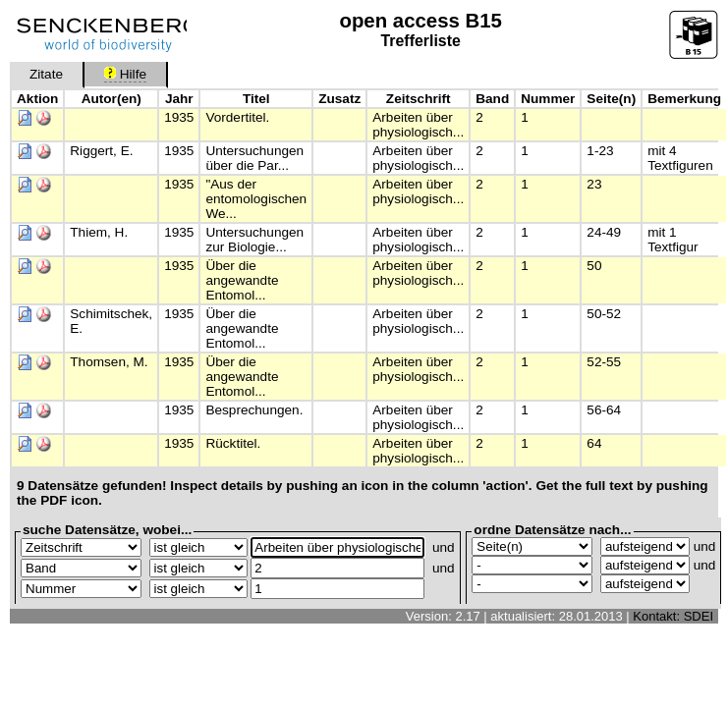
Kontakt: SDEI (673, 616)
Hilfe (125, 74)
